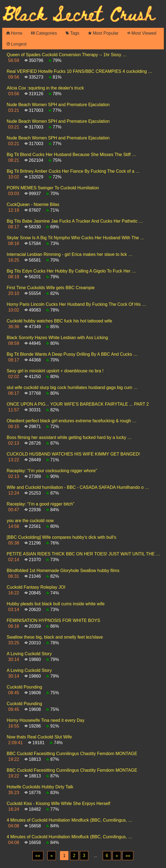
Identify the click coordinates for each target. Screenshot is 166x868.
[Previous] (52, 856)
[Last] (128, 856)
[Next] (117, 856)
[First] (38, 856)
